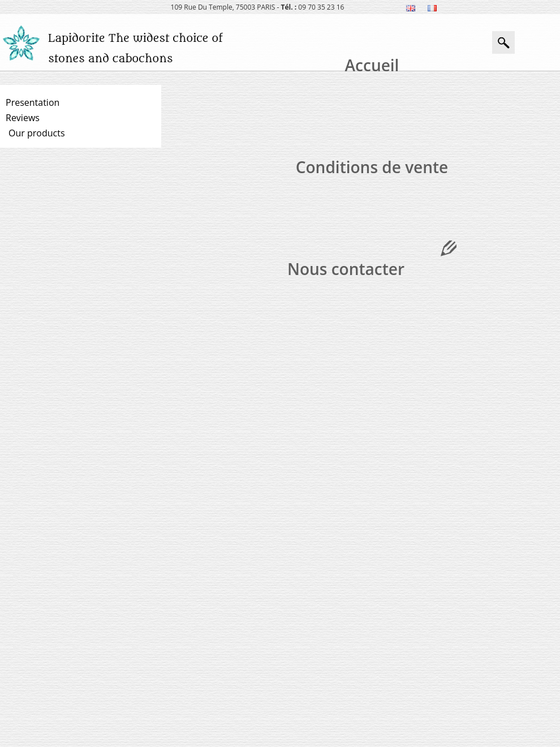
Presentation (33, 102)
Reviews (23, 118)
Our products (37, 133)
